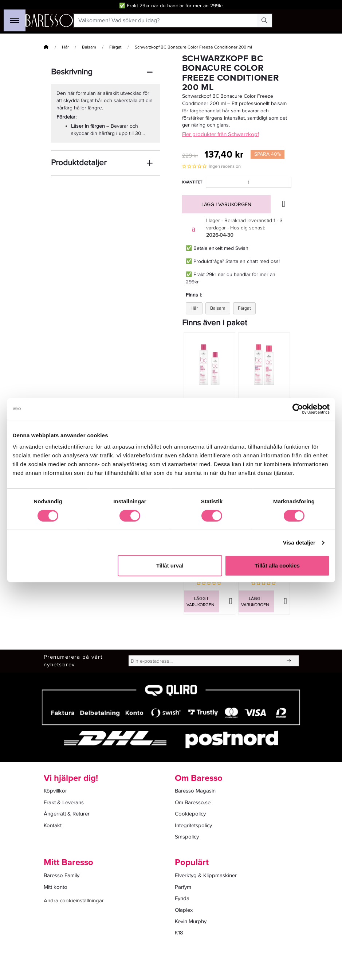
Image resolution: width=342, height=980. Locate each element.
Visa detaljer (299, 543)
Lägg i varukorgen (226, 204)
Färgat (115, 47)
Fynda (182, 898)
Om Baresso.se (193, 802)
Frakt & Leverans (64, 802)
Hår (65, 47)
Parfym (183, 887)
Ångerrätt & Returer (67, 814)
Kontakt (53, 825)
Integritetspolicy (193, 825)
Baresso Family (62, 875)
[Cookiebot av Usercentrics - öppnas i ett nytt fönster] (298, 409)
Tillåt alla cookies (277, 565)
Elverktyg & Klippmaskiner (206, 875)
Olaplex (184, 910)
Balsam (89, 47)
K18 (179, 933)
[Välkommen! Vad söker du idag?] (166, 20)
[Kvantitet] (249, 182)
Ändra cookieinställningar (74, 900)
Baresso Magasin (195, 791)
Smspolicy (187, 837)
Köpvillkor (55, 791)
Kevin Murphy (191, 921)
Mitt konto (56, 887)
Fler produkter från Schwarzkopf (221, 134)
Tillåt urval (170, 565)
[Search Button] (264, 20)
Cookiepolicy (190, 814)
